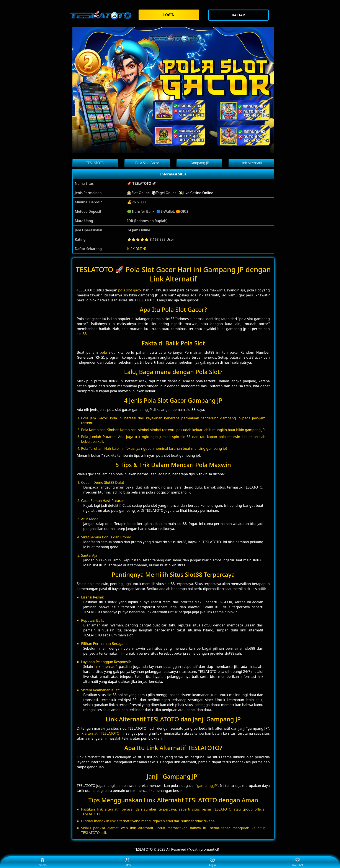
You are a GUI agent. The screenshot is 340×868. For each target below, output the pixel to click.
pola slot (107, 352)
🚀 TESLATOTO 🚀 (142, 183)
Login (212, 862)
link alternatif (106, 667)
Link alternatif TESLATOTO (98, 733)
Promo (42, 862)
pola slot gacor (130, 290)
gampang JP (207, 786)
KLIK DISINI (137, 249)
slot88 (82, 334)
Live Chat (297, 862)
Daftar (127, 862)
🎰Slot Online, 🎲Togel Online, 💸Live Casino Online (170, 193)
